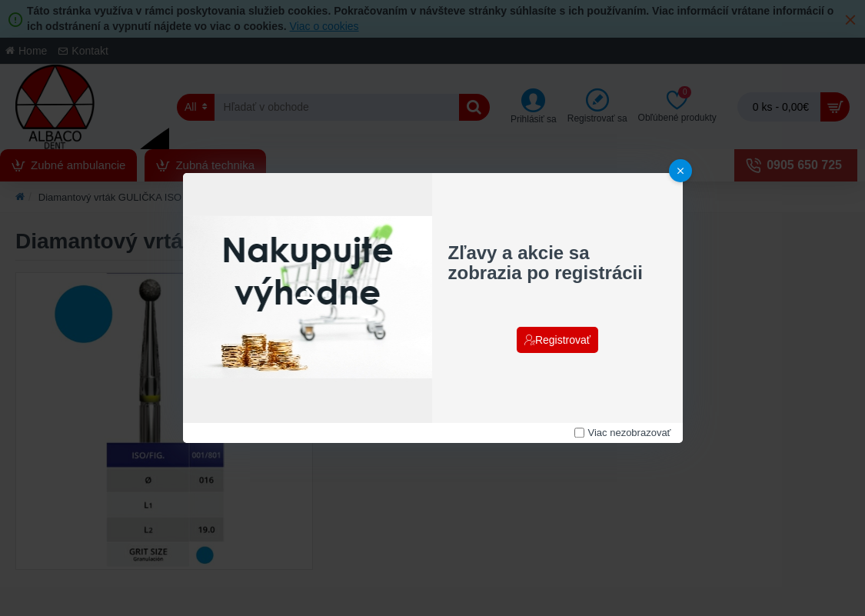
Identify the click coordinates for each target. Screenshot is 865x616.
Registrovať (563, 340)
